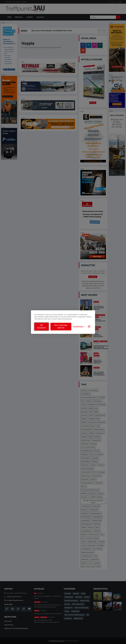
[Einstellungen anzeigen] (79, 327)
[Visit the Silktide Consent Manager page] (89, 327)
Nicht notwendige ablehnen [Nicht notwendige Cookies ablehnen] (61, 326)
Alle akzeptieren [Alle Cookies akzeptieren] (41, 326)
